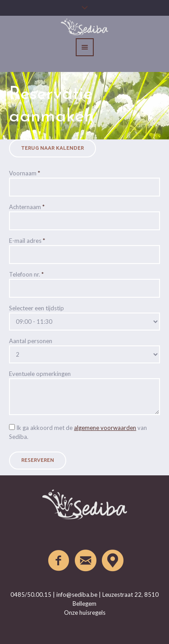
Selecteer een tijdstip (37, 308)
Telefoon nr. (26, 274)
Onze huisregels (85, 613)
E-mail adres (27, 241)
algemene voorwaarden (105, 428)
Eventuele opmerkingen (40, 374)
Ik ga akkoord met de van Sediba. (78, 432)
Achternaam (27, 207)
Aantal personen (31, 341)
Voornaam (25, 173)
